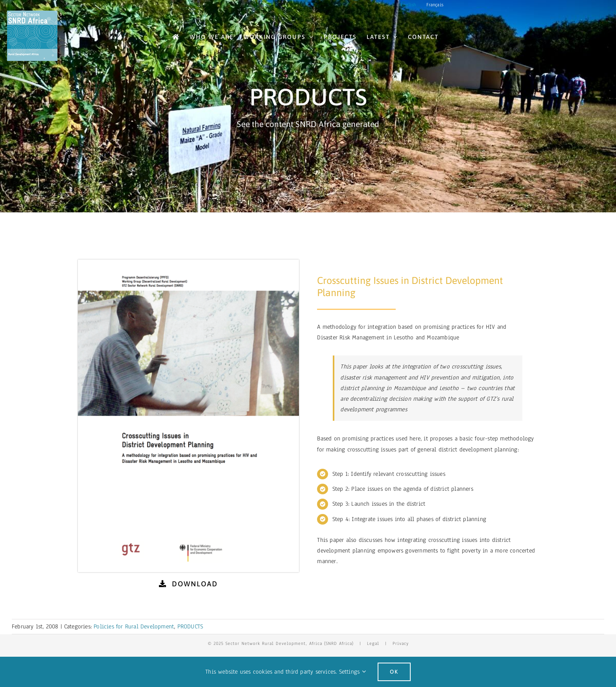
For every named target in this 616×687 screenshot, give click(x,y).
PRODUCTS (190, 626)
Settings (352, 672)
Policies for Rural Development (134, 626)
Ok (394, 672)
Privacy (401, 643)
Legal (373, 643)
